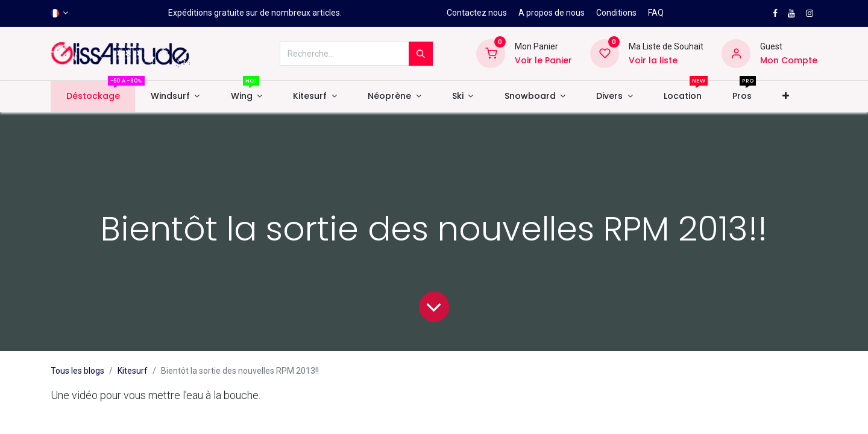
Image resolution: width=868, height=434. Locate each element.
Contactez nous (477, 13)
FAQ (656, 13)
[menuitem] (93, 96)
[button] (786, 96)
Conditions (616, 13)
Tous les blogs (77, 371)
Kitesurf (133, 371)
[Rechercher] (421, 54)
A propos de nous (552, 13)
